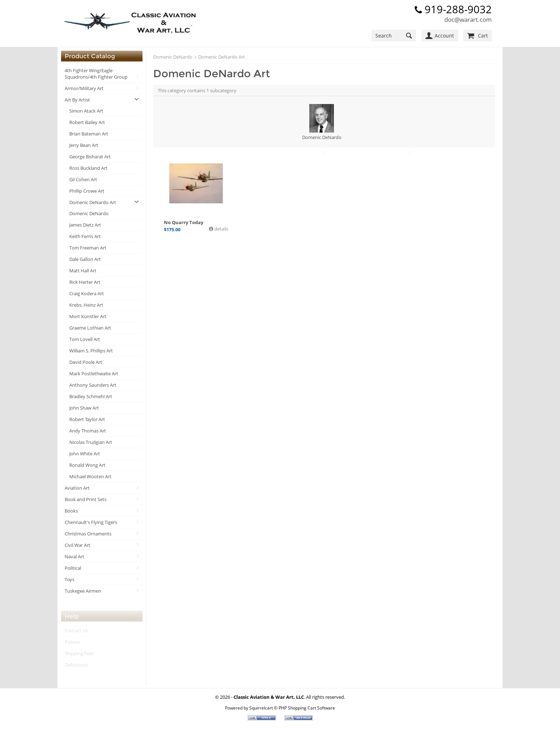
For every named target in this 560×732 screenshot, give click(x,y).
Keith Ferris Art (85, 236)
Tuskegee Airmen (83, 591)
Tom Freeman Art (88, 248)
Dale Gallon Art (85, 259)
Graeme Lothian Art (90, 328)
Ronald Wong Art (87, 465)
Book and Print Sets (86, 499)
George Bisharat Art (90, 157)
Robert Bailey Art (87, 122)
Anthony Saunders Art (93, 385)
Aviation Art (77, 488)
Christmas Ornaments (88, 534)
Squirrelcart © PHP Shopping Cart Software (292, 708)
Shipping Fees (79, 653)
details (221, 229)
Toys (69, 579)
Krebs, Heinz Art (86, 305)
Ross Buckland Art (88, 168)
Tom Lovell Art (85, 339)
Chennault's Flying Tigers (91, 522)
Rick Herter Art (85, 282)
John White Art (85, 454)
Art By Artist (77, 100)
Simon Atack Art (86, 111)
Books (71, 511)
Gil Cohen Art (83, 179)
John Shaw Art (84, 408)
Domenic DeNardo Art (93, 202)
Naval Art (74, 557)
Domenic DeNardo (89, 213)
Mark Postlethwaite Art (94, 374)
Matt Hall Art (83, 271)
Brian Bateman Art (89, 134)
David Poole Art (86, 362)
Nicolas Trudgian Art (91, 442)
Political (73, 568)
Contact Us (76, 630)
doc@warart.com (468, 19)
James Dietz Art (85, 225)
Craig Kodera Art (87, 293)
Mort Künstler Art (88, 316)
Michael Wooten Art (90, 476)
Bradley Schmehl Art (91, 396)
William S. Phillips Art (91, 351)
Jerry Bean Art (84, 145)
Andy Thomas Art (88, 431)
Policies (72, 642)
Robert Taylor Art (87, 419)
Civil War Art (77, 545)
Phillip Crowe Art (87, 191)
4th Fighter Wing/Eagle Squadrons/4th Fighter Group (96, 74)
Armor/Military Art (84, 88)
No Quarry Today (184, 222)
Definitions (76, 665)
